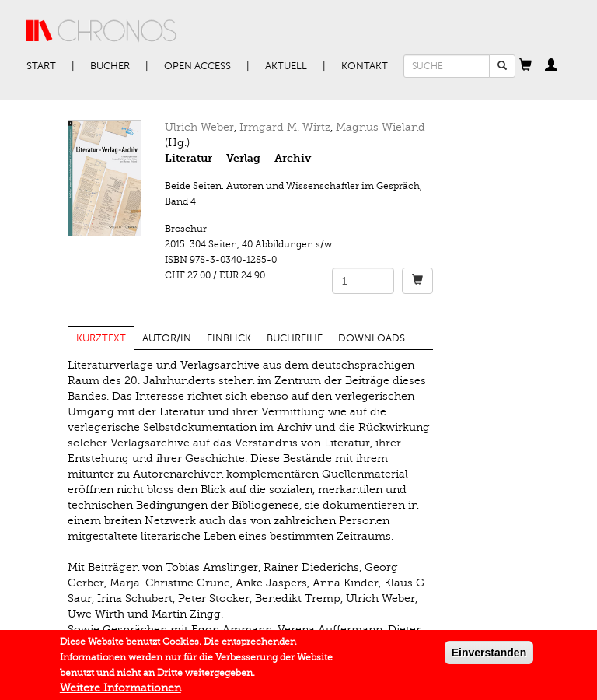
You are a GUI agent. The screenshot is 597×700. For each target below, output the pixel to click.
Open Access (197, 66)
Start (41, 66)
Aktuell (286, 66)
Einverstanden (489, 656)
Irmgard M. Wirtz (285, 127)
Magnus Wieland (381, 127)
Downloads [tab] (372, 338)
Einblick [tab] (229, 338)
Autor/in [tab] (167, 338)
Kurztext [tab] (101, 338)
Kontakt (365, 66)
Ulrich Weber (199, 127)
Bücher (110, 66)
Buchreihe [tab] (295, 338)
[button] (525, 66)
